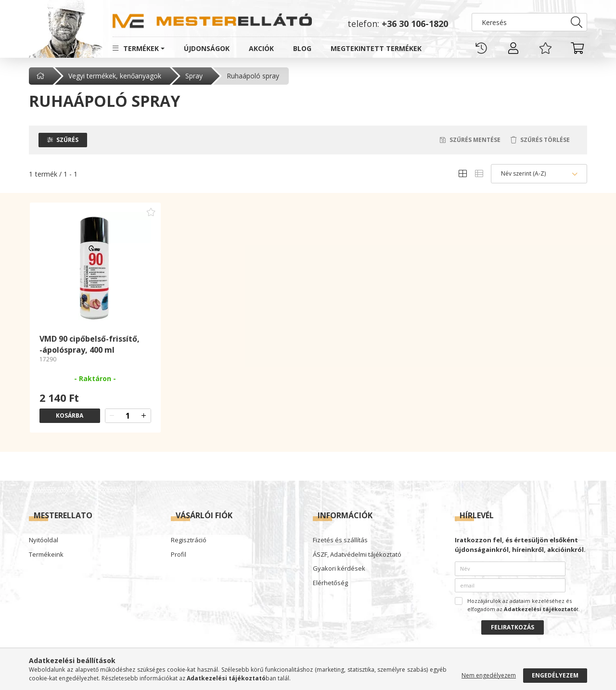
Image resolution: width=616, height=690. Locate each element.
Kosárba (70, 415)
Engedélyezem (555, 675)
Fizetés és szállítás (340, 540)
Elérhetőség (330, 583)
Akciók (261, 48)
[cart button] (577, 48)
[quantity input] (128, 416)
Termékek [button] (141, 48)
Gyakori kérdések (339, 569)
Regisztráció (189, 540)
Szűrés (67, 140)
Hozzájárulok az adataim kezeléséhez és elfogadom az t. (524, 605)
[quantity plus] (144, 416)
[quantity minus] (112, 416)
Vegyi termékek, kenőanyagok (115, 76)
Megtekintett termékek (376, 48)
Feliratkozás (513, 627)
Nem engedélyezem (489, 675)
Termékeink (46, 555)
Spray (194, 76)
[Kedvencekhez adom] (151, 212)
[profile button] (513, 48)
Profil (179, 555)
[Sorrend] (539, 174)
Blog (302, 48)
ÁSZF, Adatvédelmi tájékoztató (357, 555)
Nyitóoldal (44, 540)
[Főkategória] (41, 76)
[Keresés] (529, 22)
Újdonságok (207, 48)
